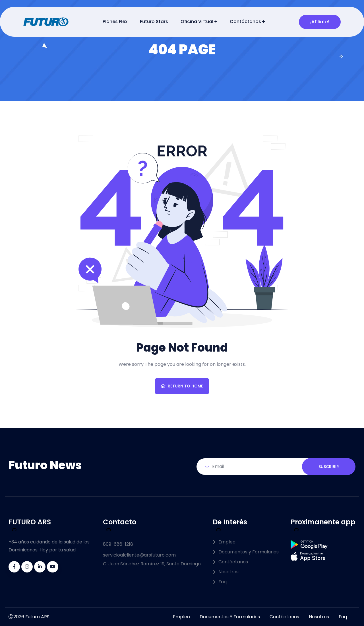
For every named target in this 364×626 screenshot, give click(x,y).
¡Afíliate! (320, 22)
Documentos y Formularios (249, 552)
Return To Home (182, 386)
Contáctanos (245, 21)
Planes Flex (115, 21)
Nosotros (228, 572)
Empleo (227, 542)
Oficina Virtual (197, 21)
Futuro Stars (154, 21)
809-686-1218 (118, 544)
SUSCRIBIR (329, 467)
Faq (223, 582)
